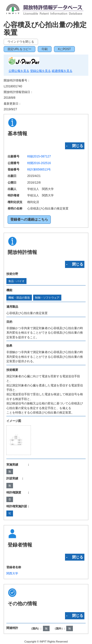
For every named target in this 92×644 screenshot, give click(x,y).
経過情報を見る (62, 71)
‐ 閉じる (75, 146)
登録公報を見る (40, 71)
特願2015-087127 (39, 156)
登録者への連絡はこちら (29, 219)
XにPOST (65, 49)
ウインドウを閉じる (21, 42)
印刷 (45, 49)
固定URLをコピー (20, 49)
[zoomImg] (19, 440)
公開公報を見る (19, 71)
